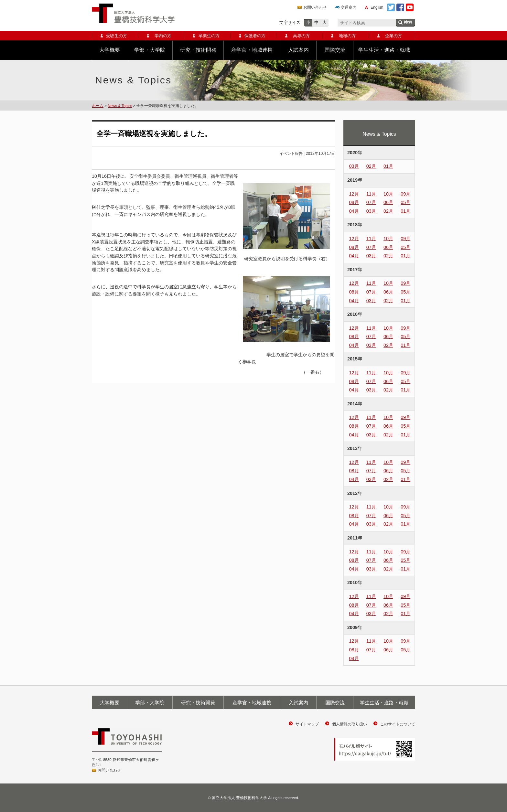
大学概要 (110, 50)
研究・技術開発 (198, 50)
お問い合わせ (315, 7)
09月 (405, 194)
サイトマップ (307, 724)
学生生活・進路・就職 (384, 50)
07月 (371, 202)
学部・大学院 (150, 50)
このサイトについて (398, 724)
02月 (371, 166)
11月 (371, 194)
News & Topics (120, 106)
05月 (405, 202)
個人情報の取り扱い (350, 724)
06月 (388, 202)
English (377, 7)
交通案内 (349, 7)
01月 (388, 166)
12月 (354, 194)
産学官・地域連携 (252, 50)
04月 (354, 211)
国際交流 (335, 50)
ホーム (98, 106)
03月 (354, 166)
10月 (388, 194)
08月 (354, 202)
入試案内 (298, 50)
